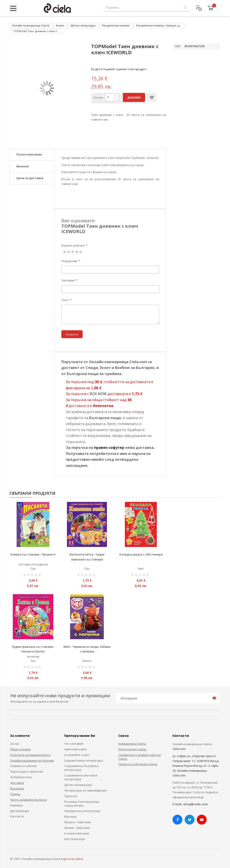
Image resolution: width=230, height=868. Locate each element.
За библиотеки (21, 777)
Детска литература (83, 26)
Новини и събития (23, 766)
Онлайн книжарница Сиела (31, 26)
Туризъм (71, 796)
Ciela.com (179, 749)
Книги (60, 26)
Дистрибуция (20, 811)
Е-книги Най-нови (77, 833)
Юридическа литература (82, 811)
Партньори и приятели (27, 771)
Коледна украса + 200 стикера (141, 554)
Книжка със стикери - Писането (33, 554)
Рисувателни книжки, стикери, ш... (159, 26)
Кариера (16, 805)
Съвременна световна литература (81, 777)
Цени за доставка (30, 178)
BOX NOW (98, 394)
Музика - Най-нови (78, 822)
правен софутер (109, 447)
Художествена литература (84, 760)
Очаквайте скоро (77, 755)
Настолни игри (75, 839)
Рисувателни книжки (116, 26)
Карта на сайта (72, 859)
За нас (15, 744)
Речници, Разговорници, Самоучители (82, 804)
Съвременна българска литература (81, 768)
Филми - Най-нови (77, 828)
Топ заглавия (74, 744)
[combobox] (147, 8)
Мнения (23, 166)
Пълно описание (29, 154)
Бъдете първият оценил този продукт (119, 69)
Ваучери (70, 816)
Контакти (17, 816)
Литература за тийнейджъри (85, 790)
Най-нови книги (75, 749)
